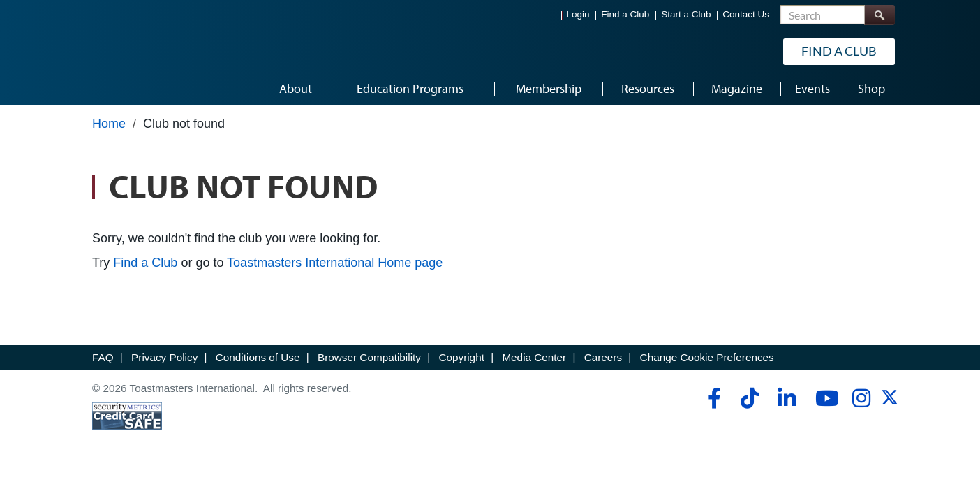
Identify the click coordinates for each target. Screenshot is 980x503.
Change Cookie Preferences (707, 357)
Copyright (461, 357)
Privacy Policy (164, 357)
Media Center (534, 357)
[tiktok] (749, 398)
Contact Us (746, 14)
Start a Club (686, 14)
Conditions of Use (258, 357)
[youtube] (824, 398)
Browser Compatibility (369, 357)
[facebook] (712, 398)
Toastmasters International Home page (335, 263)
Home (109, 124)
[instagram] (861, 398)
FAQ (103, 357)
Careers (603, 357)
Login (578, 14)
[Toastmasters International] (132, 50)
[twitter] (890, 402)
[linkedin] (786, 398)
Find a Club (625, 14)
